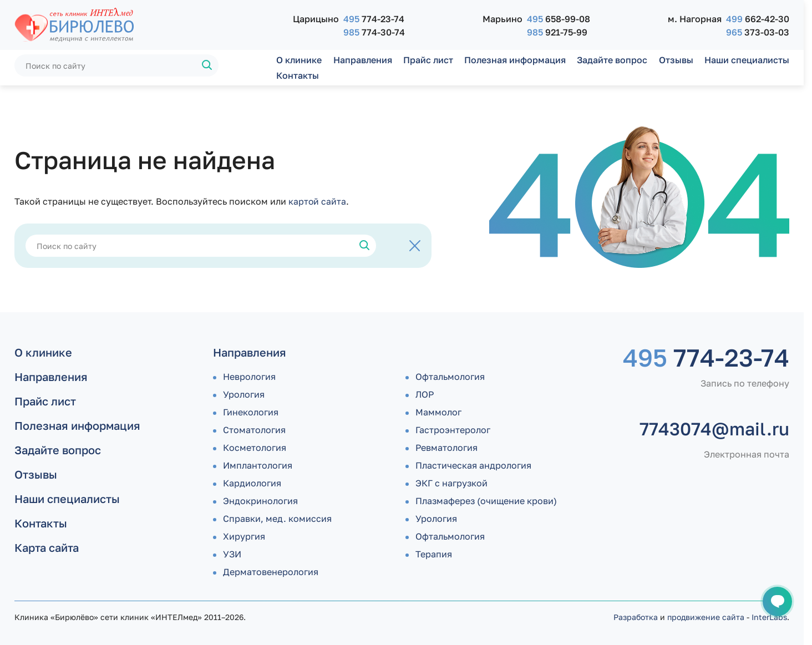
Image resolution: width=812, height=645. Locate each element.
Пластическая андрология (473, 465)
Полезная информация (515, 60)
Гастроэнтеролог (453, 430)
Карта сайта (47, 547)
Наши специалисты (747, 60)
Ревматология (446, 448)
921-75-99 (557, 32)
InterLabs (769, 617)
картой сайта (318, 201)
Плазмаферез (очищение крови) (486, 501)
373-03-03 (758, 32)
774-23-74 (374, 19)
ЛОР (425, 394)
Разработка (636, 617)
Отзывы (676, 60)
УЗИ (232, 554)
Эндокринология (260, 501)
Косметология (255, 448)
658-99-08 (559, 19)
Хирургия (244, 536)
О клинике (299, 60)
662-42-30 (758, 19)
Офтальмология (450, 377)
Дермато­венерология (271, 572)
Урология (244, 394)
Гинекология (251, 412)
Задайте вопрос (612, 60)
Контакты (298, 75)
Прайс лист (428, 60)
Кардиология (252, 483)
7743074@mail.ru (714, 429)
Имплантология (258, 465)
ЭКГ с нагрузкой (451, 483)
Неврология (249, 377)
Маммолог (438, 412)
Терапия (434, 554)
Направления (363, 60)
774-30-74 (374, 32)
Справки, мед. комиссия (277, 519)
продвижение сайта (706, 617)
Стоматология (254, 430)
